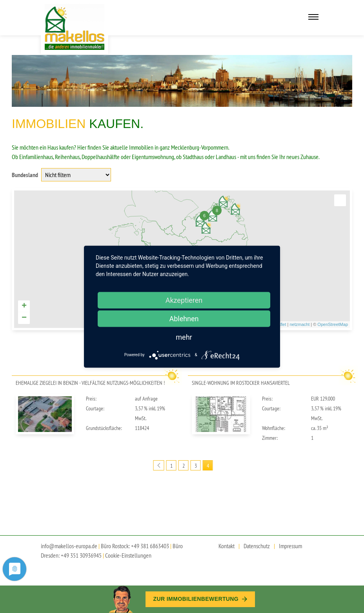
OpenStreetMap (333, 324)
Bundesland (25, 175)
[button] (340, 200)
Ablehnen (184, 318)
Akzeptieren (184, 300)
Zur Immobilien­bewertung (200, 599)
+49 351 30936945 (81, 555)
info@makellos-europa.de (69, 546)
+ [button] (24, 306)
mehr (184, 337)
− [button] (24, 318)
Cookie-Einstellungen (128, 555)
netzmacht (299, 324)
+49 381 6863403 (150, 546)
